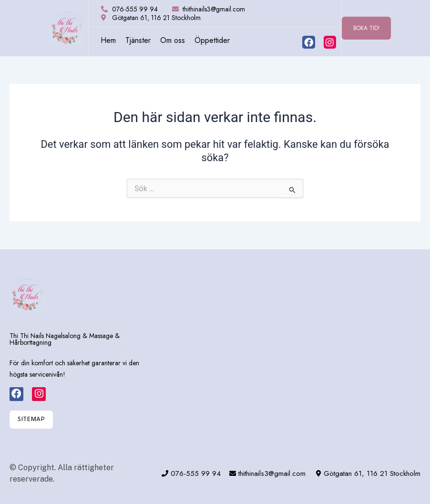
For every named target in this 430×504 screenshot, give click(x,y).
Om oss (173, 41)
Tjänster (138, 41)
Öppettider (212, 41)
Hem (108, 41)
